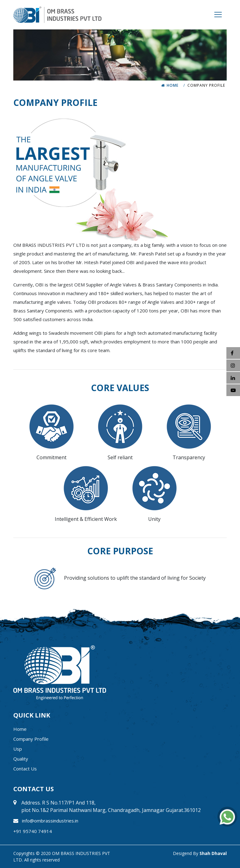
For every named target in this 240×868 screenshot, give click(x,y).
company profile (31, 739)
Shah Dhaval (213, 853)
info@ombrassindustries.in (50, 821)
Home (173, 85)
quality (21, 759)
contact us (25, 769)
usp (18, 749)
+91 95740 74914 (33, 831)
